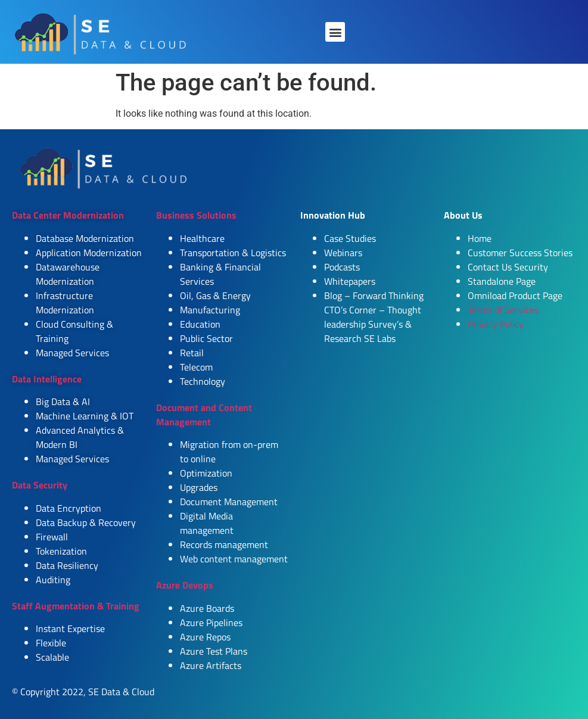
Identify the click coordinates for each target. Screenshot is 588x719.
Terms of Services (503, 310)
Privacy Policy (496, 324)
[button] (335, 32)
